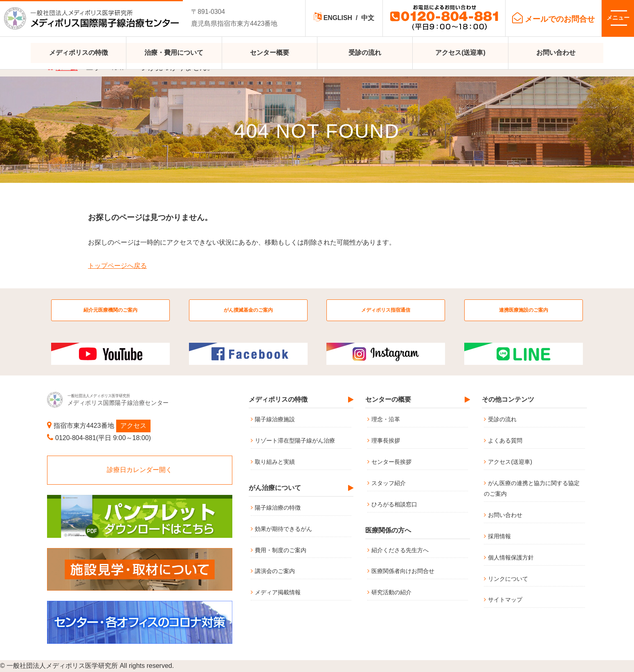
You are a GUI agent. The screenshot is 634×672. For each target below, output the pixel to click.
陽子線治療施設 (275, 419)
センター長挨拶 (391, 462)
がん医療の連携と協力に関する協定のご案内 (532, 488)
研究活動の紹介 (391, 592)
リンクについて (508, 579)
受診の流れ (365, 53)
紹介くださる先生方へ (400, 550)
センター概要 (270, 53)
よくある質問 (505, 441)
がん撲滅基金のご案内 (248, 310)
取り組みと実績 (275, 462)
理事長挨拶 (386, 441)
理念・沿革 (386, 419)
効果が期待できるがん (283, 529)
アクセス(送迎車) (460, 53)
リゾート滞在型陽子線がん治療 (295, 441)
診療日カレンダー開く (139, 470)
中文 (368, 18)
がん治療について (275, 488)
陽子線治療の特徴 (278, 508)
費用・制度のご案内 (281, 550)
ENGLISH (338, 18)
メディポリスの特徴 (79, 53)
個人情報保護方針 (511, 557)
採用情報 (499, 536)
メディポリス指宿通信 (386, 310)
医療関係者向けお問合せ (403, 571)
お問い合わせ (556, 53)
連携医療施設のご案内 (524, 310)
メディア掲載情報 (278, 592)
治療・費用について (174, 53)
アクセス (133, 426)
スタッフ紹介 (389, 483)
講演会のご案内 (275, 571)
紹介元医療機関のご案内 (110, 310)
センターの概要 (388, 399)
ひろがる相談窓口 (394, 504)
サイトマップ (505, 600)
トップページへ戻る (117, 266)
